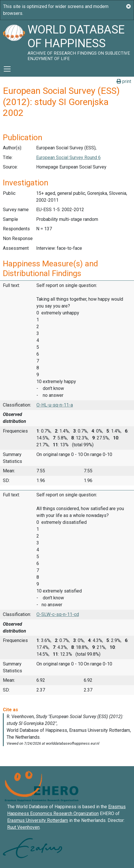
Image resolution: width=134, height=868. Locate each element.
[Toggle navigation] (7, 69)
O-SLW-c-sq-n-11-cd (58, 614)
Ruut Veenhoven (23, 827)
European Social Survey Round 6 (68, 157)
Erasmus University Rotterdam (38, 820)
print (124, 81)
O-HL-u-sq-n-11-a (55, 405)
